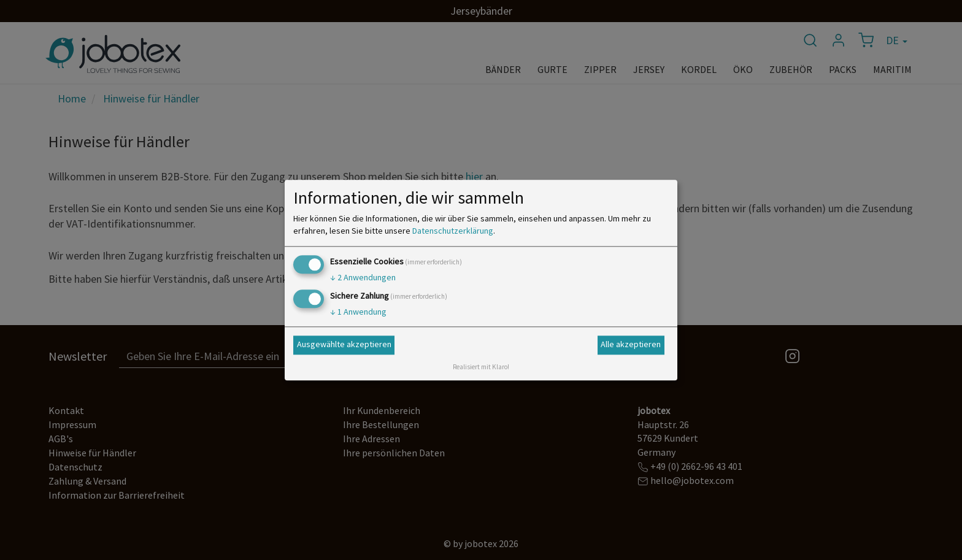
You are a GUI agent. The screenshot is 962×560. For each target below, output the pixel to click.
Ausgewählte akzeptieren (344, 345)
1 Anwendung (358, 312)
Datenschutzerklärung (453, 231)
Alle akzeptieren (631, 345)
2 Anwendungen (363, 277)
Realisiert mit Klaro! (481, 367)
